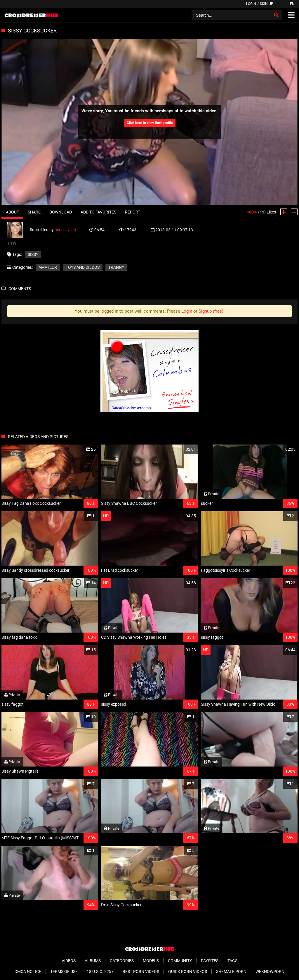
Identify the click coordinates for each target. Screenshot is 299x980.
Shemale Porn (231, 972)
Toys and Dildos (83, 267)
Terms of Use (64, 972)
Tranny (116, 267)
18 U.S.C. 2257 (100, 972)
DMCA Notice (28, 972)
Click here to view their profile (150, 123)
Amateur (48, 267)
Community (180, 961)
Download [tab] (61, 212)
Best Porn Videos (141, 972)
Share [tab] (34, 212)
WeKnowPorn (270, 972)
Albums (93, 961)
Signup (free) (211, 311)
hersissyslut (65, 229)
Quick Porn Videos (188, 972)
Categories (122, 961)
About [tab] (12, 212)
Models (151, 961)
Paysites (210, 961)
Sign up (267, 4)
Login (251, 4)
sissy (33, 254)
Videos (69, 961)
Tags (232, 961)
